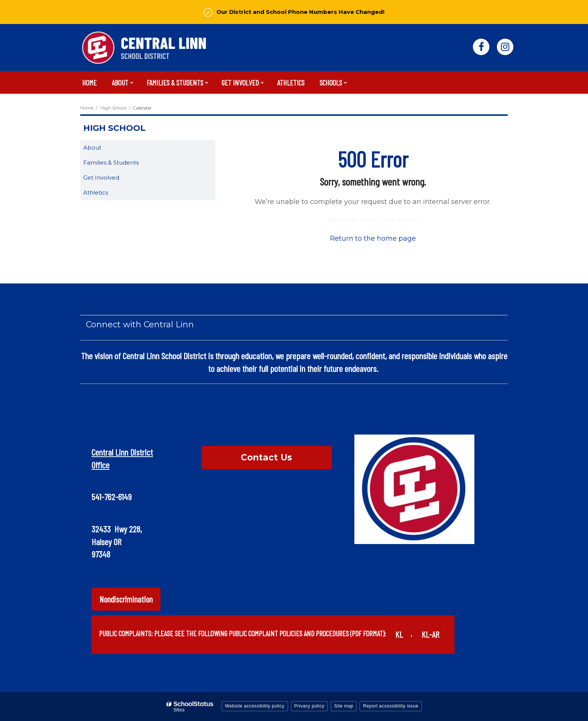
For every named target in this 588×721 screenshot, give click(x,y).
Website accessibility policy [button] (255, 706)
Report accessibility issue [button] (391, 706)
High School (113, 108)
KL (399, 634)
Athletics (96, 193)
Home (87, 108)
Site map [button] (344, 706)
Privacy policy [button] (309, 706)
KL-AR (430, 634)
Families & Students (111, 163)
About (92, 148)
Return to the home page (373, 238)
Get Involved (101, 178)
